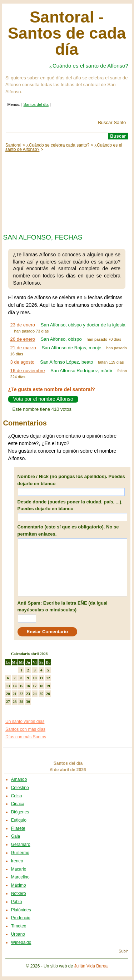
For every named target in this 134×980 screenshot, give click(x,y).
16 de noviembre (28, 371)
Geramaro (21, 844)
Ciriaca (18, 804)
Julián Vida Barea (91, 966)
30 (28, 701)
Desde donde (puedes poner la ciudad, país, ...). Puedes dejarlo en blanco (70, 505)
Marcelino (20, 877)
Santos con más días (25, 729)
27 (8, 701)
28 (15, 701)
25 (41, 694)
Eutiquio (19, 820)
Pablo (17, 902)
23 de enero (23, 325)
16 (28, 686)
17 (35, 686)
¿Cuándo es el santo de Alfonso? (89, 66)
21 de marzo (23, 348)
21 (15, 694)
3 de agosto (23, 362)
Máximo (19, 885)
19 (48, 686)
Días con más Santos (26, 737)
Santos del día (36, 104)
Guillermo (20, 853)
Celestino (20, 788)
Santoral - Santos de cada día (67, 33)
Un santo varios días (25, 722)
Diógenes (20, 812)
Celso (17, 796)
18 (41, 686)
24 (35, 694)
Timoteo (19, 926)
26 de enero (23, 339)
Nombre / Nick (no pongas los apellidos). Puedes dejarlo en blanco (71, 480)
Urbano (18, 934)
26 (48, 694)
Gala (16, 836)
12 (48, 678)
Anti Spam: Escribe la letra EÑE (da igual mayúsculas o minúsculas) (63, 607)
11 (41, 678)
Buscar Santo (112, 122)
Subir (123, 951)
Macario (19, 869)
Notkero (19, 893)
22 (21, 694)
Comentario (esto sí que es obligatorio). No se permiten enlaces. (68, 530)
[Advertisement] (67, 191)
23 (28, 694)
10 (35, 678)
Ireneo (17, 861)
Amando (19, 779)
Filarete (18, 828)
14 (15, 686)
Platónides (21, 910)
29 (21, 701)
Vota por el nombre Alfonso (43, 399)
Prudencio (21, 918)
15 (21, 686)
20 (8, 694)
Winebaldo (21, 942)
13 (8, 686)
